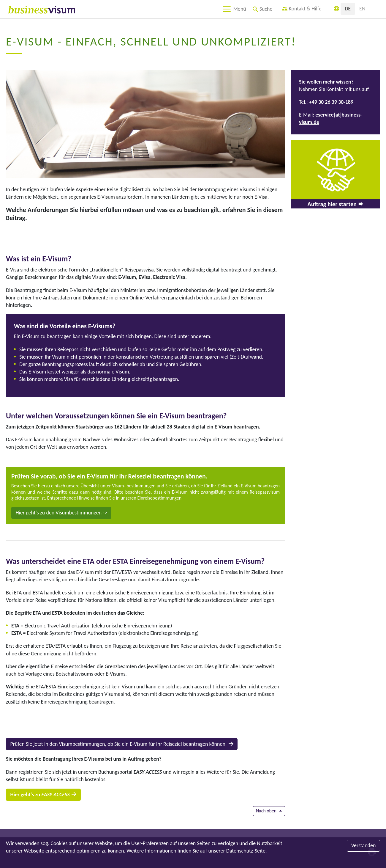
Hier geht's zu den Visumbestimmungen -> (61, 513)
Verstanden (364, 845)
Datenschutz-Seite (246, 851)
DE (348, 9)
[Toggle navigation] (234, 9)
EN (362, 9)
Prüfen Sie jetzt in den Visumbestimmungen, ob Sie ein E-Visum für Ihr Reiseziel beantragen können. (119, 744)
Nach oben (266, 811)
